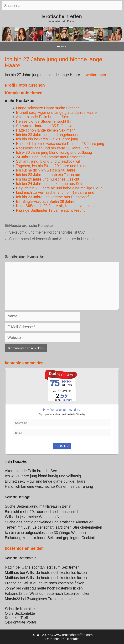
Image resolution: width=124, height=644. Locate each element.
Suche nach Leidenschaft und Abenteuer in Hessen (51, 239)
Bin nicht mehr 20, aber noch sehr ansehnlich (42, 512)
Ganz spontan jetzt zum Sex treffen (51, 567)
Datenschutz (55, 639)
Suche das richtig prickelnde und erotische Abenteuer (49, 522)
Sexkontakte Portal (20, 622)
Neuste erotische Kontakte (31, 226)
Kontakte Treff (16, 618)
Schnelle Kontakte (20, 609)
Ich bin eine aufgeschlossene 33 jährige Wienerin (45, 533)
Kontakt (73, 639)
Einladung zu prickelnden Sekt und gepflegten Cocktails (51, 538)
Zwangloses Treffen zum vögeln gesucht (60, 599)
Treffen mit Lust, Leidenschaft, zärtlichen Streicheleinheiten (53, 527)
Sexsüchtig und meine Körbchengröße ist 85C (47, 232)
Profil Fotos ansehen (25, 85)
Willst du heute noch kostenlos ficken (56, 573)
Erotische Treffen (62, 16)
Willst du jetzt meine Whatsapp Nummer (38, 517)
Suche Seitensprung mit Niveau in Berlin (38, 506)
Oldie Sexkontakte (20, 613)
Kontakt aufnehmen (24, 93)
